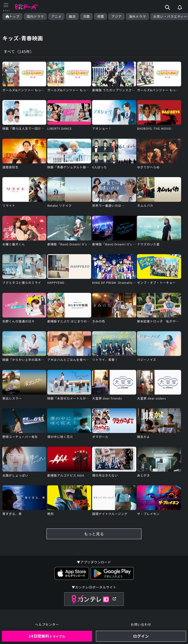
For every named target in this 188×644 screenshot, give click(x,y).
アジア (116, 16)
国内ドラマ (35, 16)
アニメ (56, 16)
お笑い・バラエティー (170, 16)
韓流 (72, 16)
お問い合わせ (141, 624)
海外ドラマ (137, 16)
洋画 (87, 16)
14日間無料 (47, 636)
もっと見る (94, 534)
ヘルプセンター (47, 624)
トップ (12, 16)
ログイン (141, 636)
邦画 (101, 16)
